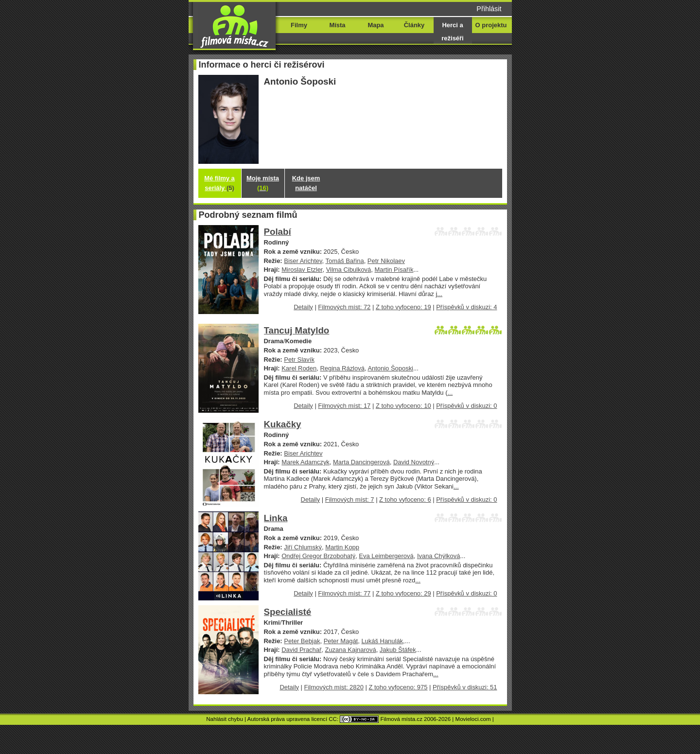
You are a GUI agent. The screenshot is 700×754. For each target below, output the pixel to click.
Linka (276, 518)
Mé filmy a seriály (219, 183)
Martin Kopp (342, 547)
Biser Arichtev (303, 261)
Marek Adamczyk (306, 462)
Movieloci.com (473, 719)
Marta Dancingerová (361, 462)
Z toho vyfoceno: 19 (403, 307)
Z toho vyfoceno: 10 (403, 406)
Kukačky (283, 424)
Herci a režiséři (452, 32)
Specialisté (288, 612)
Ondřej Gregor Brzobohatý (318, 556)
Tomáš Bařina (344, 261)
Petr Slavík (299, 359)
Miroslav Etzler (302, 270)
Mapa (376, 25)
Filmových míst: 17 (344, 406)
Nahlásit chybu (225, 719)
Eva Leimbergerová (386, 556)
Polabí (278, 232)
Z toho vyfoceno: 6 (405, 500)
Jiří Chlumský (303, 547)
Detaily (303, 307)
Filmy (299, 25)
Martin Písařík (394, 270)
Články (414, 25)
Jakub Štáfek (398, 650)
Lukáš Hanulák (382, 641)
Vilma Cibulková (349, 270)
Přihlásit (489, 9)
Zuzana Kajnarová (351, 650)
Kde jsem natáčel (306, 183)
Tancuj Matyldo (297, 330)
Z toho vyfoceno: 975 (398, 687)
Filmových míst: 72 (344, 307)
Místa (337, 25)
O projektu (491, 25)
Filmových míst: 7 (350, 500)
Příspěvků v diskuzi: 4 (466, 307)
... (440, 294)
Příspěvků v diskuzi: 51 (465, 687)
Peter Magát (341, 641)
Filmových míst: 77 (344, 593)
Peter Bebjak (302, 641)
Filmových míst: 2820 (334, 687)
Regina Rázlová (342, 368)
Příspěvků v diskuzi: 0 (466, 406)
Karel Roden (299, 368)
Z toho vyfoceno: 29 (403, 593)
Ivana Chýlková (439, 556)
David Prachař (301, 650)
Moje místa (263, 183)
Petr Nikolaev (386, 261)
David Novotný (414, 462)
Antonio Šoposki (390, 368)
